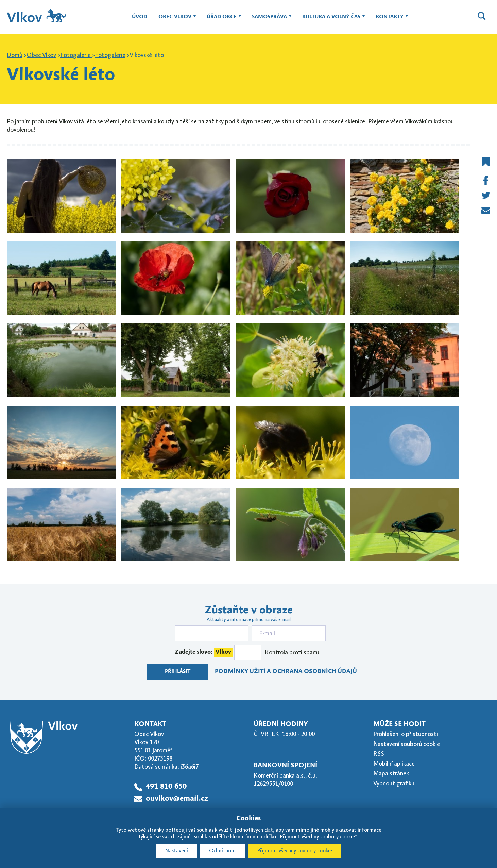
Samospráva (269, 20)
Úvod (140, 17)
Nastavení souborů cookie (407, 744)
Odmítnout (223, 851)
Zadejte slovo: (204, 652)
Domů (15, 55)
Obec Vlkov (175, 20)
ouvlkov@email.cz (177, 799)
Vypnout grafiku (394, 783)
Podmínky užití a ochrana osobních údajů (286, 672)
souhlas (205, 830)
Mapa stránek (391, 773)
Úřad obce (222, 20)
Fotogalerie (76, 55)
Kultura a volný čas (331, 20)
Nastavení (177, 851)
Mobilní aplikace (394, 764)
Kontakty (390, 20)
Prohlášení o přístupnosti (406, 734)
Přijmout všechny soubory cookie (295, 851)
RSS (379, 754)
